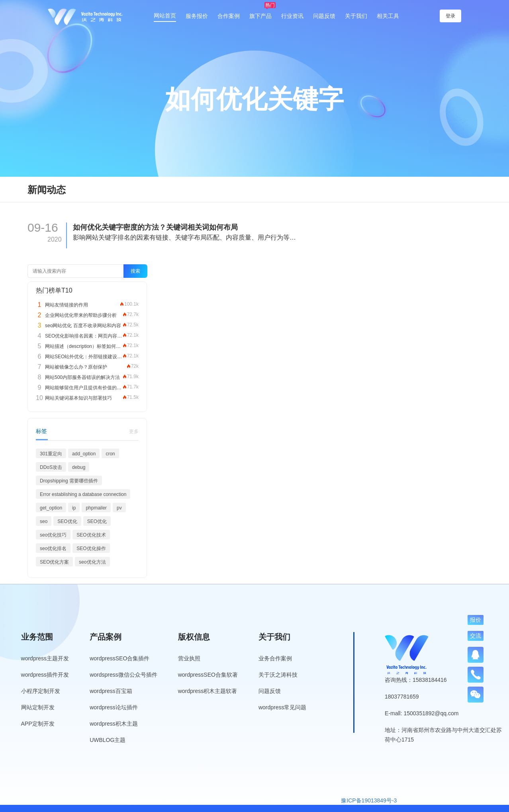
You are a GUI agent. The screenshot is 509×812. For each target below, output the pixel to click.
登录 (451, 16)
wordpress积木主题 (114, 724)
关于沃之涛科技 (278, 675)
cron (110, 454)
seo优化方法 (92, 562)
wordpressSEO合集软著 (208, 675)
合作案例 (229, 16)
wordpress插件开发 (45, 675)
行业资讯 (292, 16)
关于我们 (356, 16)
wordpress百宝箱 (111, 691)
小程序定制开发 (41, 691)
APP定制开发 (38, 724)
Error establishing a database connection (83, 494)
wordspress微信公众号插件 (123, 675)
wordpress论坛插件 (114, 707)
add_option (84, 454)
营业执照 (189, 658)
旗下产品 (260, 16)
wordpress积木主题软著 (208, 691)
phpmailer (96, 508)
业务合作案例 (275, 658)
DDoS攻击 (51, 467)
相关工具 (388, 16)
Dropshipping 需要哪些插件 (69, 481)
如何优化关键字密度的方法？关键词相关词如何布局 (155, 227)
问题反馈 (324, 16)
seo (44, 521)
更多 (134, 431)
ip (74, 508)
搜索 (135, 271)
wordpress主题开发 (45, 658)
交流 (476, 636)
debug (79, 467)
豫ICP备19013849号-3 (369, 800)
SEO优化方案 (54, 562)
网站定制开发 (38, 707)
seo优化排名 (53, 548)
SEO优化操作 (91, 548)
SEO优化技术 (91, 535)
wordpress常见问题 (283, 707)
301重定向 (51, 454)
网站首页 (165, 16)
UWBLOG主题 (108, 740)
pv (119, 508)
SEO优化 (67, 521)
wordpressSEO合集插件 (119, 658)
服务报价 (197, 16)
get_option (51, 508)
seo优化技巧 (53, 535)
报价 (476, 620)
